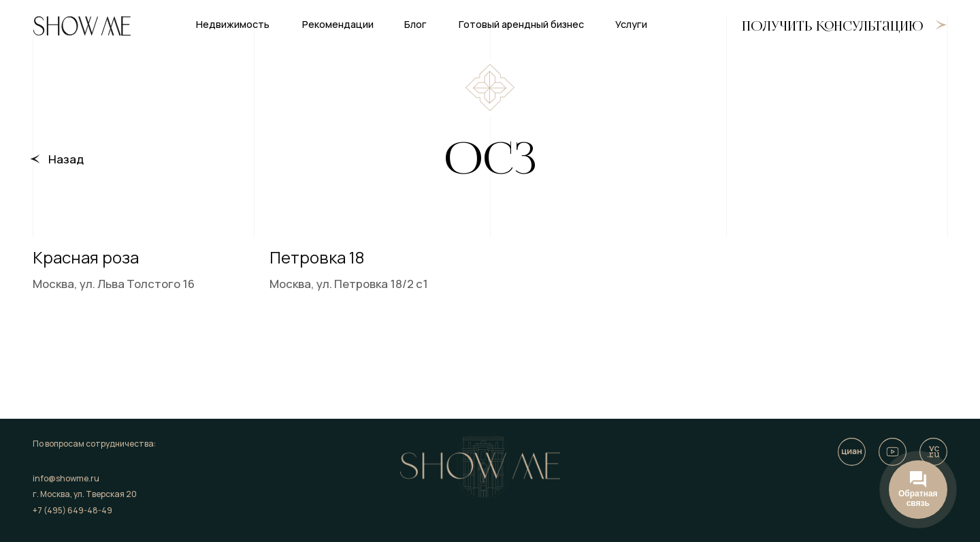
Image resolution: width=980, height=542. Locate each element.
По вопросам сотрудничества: (94, 444)
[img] (893, 452)
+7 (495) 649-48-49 (72, 510)
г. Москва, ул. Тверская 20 (85, 494)
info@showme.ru (66, 478)
